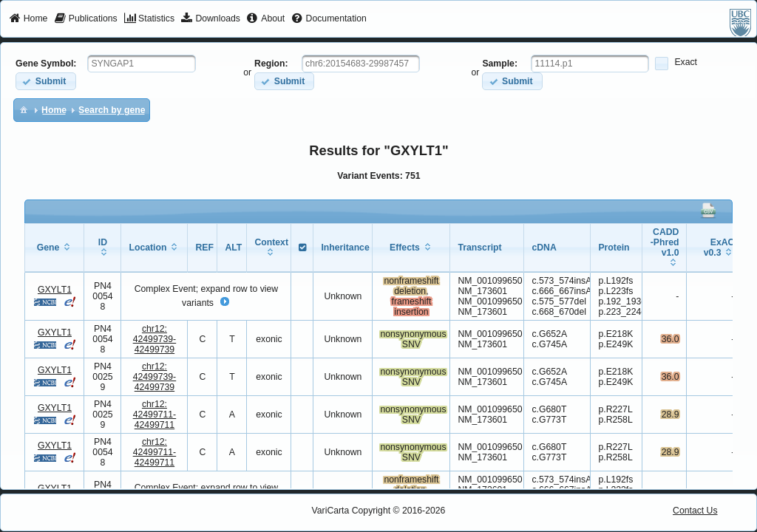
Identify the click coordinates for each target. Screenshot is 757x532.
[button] (45, 81)
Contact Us (695, 511)
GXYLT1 (55, 290)
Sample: (500, 64)
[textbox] (142, 64)
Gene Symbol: (46, 64)
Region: (271, 64)
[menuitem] (28, 19)
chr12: (155, 339)
